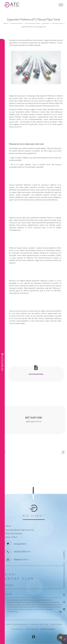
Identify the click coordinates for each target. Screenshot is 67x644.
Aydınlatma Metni (39, 609)
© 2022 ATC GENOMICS (48, 629)
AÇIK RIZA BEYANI (18, 629)
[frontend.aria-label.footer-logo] (33, 508)
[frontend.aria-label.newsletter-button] (60, 612)
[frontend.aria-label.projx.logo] (34, 637)
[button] (33, 452)
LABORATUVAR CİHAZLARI (17, 23)
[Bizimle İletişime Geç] (8, 544)
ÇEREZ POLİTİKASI (56, 624)
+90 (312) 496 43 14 (22, 552)
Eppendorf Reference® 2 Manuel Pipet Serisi (33, 27)
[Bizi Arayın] (8, 551)
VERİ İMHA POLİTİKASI (32, 629)
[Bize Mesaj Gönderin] (8, 559)
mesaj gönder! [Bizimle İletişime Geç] (20, 544)
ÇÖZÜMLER (6, 23)
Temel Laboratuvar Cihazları (32, 23)
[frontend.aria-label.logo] (33, 5)
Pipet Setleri (46, 23)
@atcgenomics (33, 421)
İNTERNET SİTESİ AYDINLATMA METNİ (17, 624)
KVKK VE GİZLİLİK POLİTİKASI (39, 624)
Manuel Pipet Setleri (57, 23)
